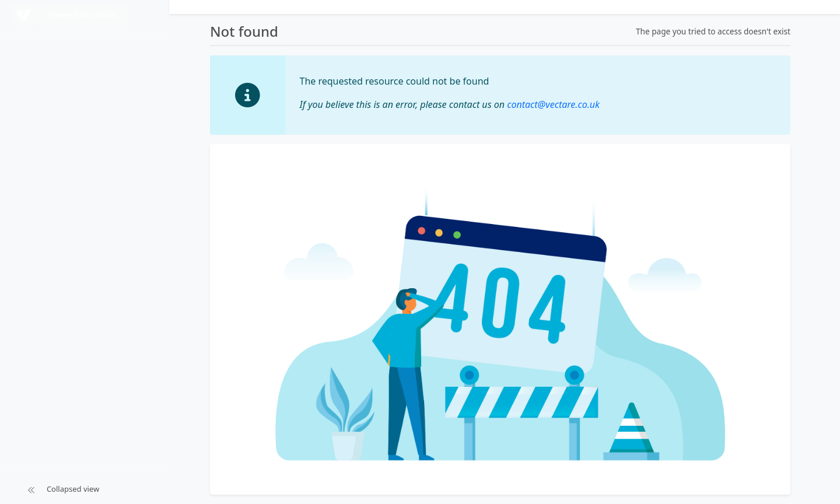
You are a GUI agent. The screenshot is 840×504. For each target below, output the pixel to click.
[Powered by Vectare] (23, 15)
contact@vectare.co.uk (553, 104)
